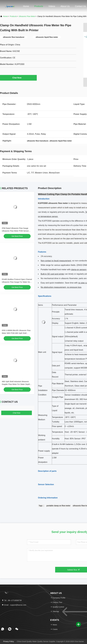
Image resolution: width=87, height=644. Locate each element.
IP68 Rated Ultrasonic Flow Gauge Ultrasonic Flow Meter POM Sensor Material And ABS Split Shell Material (16, 231)
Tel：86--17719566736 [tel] (12, 600)
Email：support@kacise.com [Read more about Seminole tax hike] (14, 605)
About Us (65, 6)
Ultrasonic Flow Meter (27, 16)
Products (39, 6)
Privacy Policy (9, 641)
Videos (52, 6)
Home (26, 6)
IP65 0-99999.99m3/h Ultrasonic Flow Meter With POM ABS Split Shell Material (16, 333)
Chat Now (18, 78)
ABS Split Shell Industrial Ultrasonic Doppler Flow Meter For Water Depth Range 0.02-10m (16, 384)
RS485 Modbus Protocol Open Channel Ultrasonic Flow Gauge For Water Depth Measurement (17, 282)
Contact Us (80, 6)
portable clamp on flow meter (58, 506)
